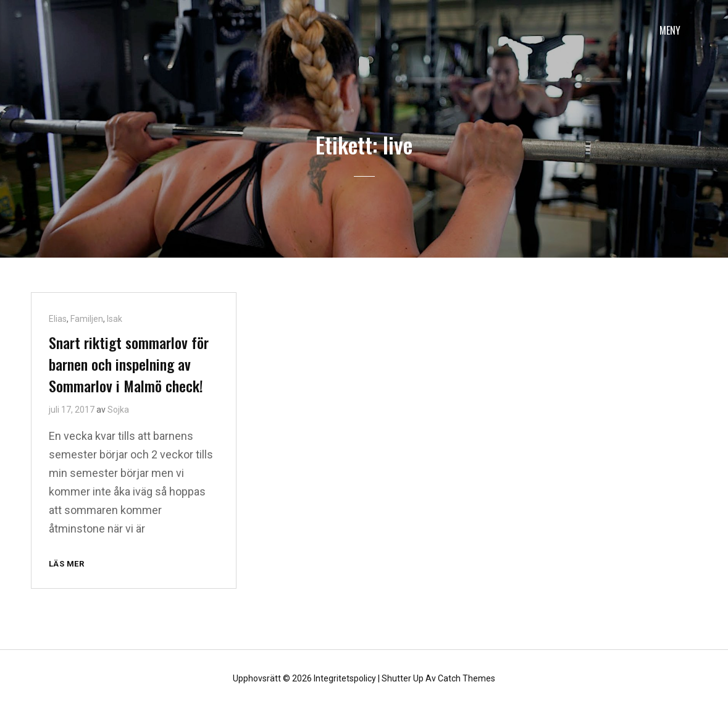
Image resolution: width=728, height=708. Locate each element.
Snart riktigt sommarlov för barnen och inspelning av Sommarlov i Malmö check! (129, 364)
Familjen (87, 319)
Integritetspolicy (345, 678)
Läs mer (71, 564)
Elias (58, 319)
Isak (115, 319)
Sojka (118, 410)
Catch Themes (467, 678)
